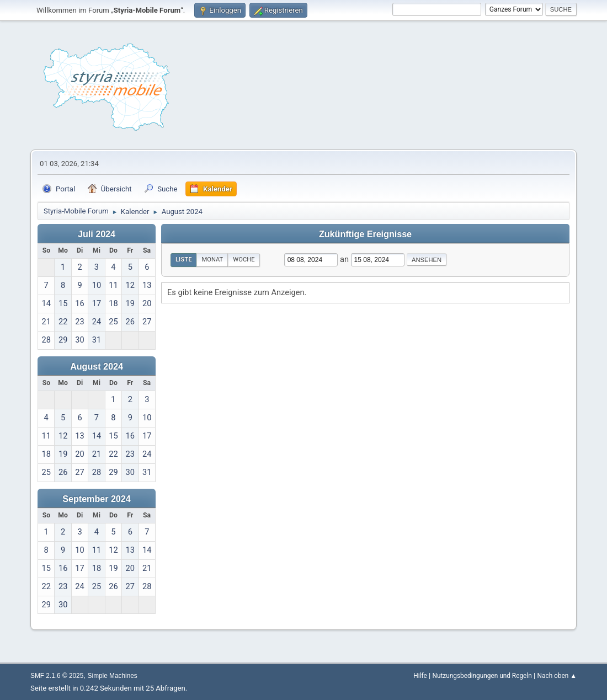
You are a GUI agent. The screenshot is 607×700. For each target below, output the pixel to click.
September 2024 (96, 499)
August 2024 (97, 366)
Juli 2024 (97, 234)
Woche (244, 260)
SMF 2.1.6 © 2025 (57, 676)
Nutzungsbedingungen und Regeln (482, 676)
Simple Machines (113, 676)
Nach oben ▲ (557, 676)
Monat (212, 260)
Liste (183, 260)
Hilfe (420, 676)
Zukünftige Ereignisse (365, 234)
